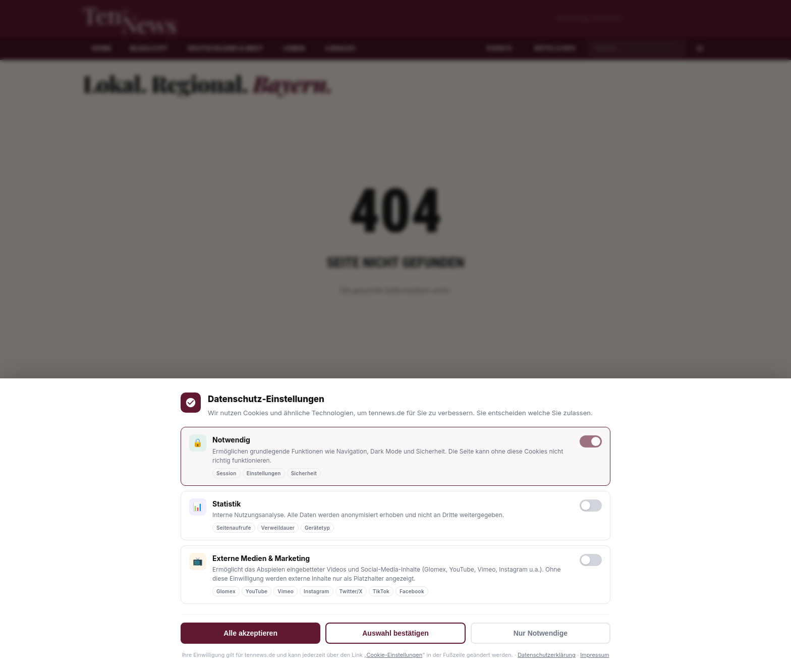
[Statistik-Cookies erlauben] (591, 506)
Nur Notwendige (541, 633)
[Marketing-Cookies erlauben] (591, 560)
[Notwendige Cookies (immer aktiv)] (591, 441)
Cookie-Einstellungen (394, 655)
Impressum (595, 655)
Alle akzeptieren (250, 633)
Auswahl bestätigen (395, 633)
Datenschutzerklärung (547, 655)
